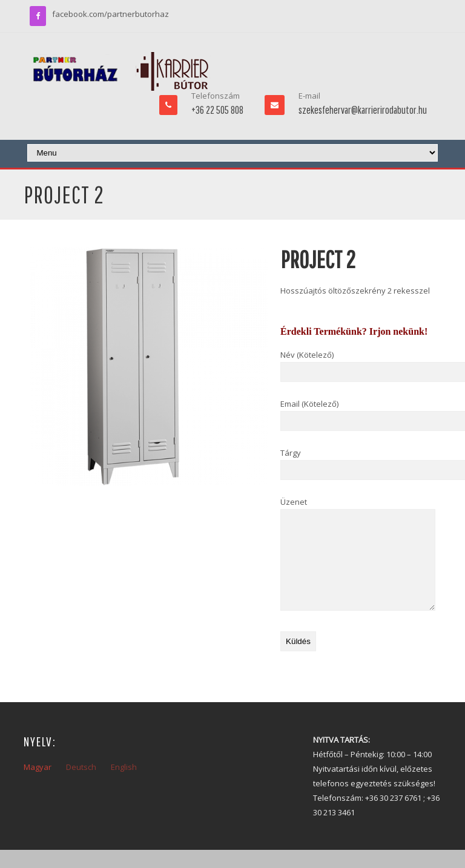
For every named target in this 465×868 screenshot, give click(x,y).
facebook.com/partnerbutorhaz (110, 14)
